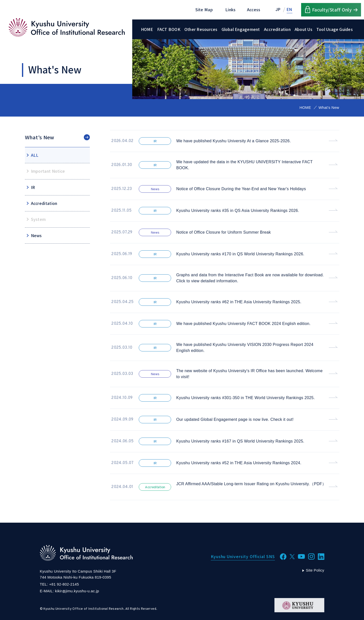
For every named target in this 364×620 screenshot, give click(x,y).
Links (231, 9)
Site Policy (315, 570)
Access (254, 9)
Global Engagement (241, 29)
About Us (303, 29)
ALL (35, 155)
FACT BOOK (169, 29)
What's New (40, 137)
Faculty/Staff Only (332, 10)
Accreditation (277, 29)
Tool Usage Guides (335, 29)
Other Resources (201, 29)
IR (33, 187)
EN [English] (290, 10)
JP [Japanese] (278, 10)
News (36, 235)
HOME (147, 29)
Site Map (204, 9)
